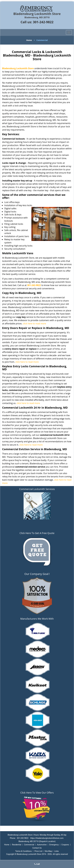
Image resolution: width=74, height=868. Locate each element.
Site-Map (48, 851)
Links (57, 851)
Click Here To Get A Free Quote (37, 533)
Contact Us (37, 848)
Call (37, 864)
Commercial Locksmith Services (37, 489)
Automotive (42, 845)
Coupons (65, 845)
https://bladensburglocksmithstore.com (47, 838)
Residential (17, 845)
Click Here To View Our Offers (37, 793)
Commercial (29, 845)
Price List (38, 851)
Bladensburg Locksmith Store (18, 68)
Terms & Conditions (23, 851)
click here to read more (34, 324)
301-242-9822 (43, 22)
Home (29, 40)
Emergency (54, 845)
